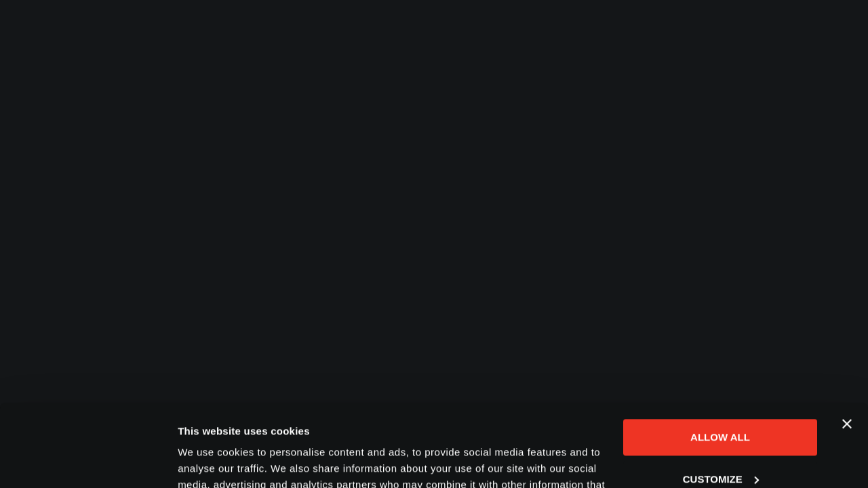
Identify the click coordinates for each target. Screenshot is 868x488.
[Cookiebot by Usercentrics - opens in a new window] (88, 462)
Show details (209, 461)
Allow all (720, 360)
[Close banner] (847, 347)
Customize (721, 402)
